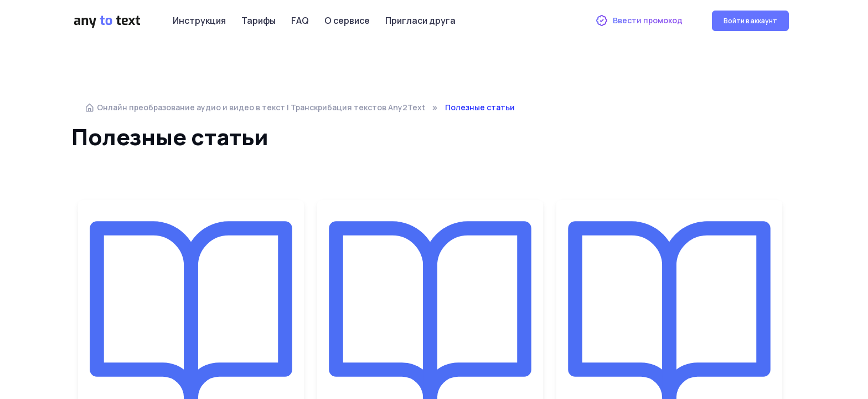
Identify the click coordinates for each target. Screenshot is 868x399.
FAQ (300, 21)
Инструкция (199, 21)
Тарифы (259, 21)
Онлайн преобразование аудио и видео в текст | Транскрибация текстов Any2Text (255, 107)
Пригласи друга (420, 21)
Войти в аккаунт (750, 21)
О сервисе (347, 21)
